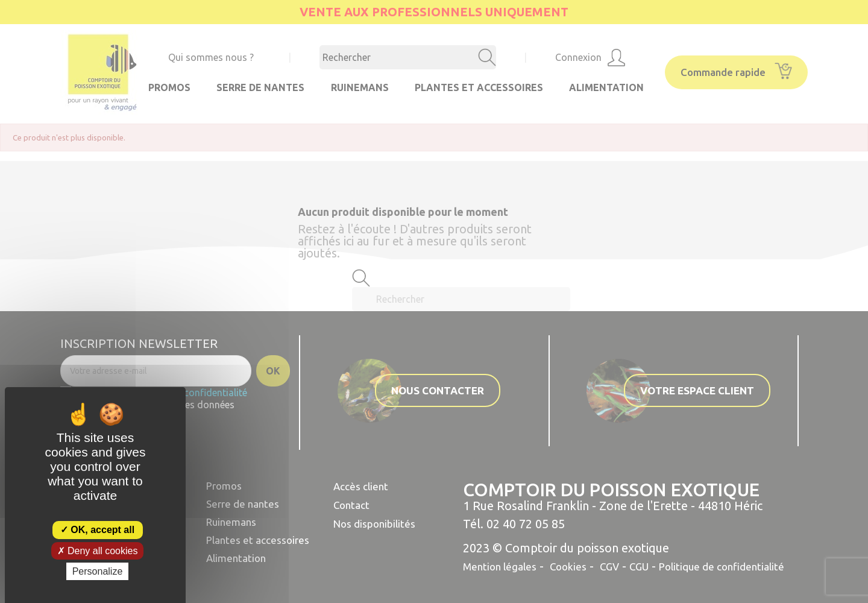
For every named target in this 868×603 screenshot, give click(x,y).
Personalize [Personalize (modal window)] (98, 571)
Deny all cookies (98, 551)
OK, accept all (97, 530)
